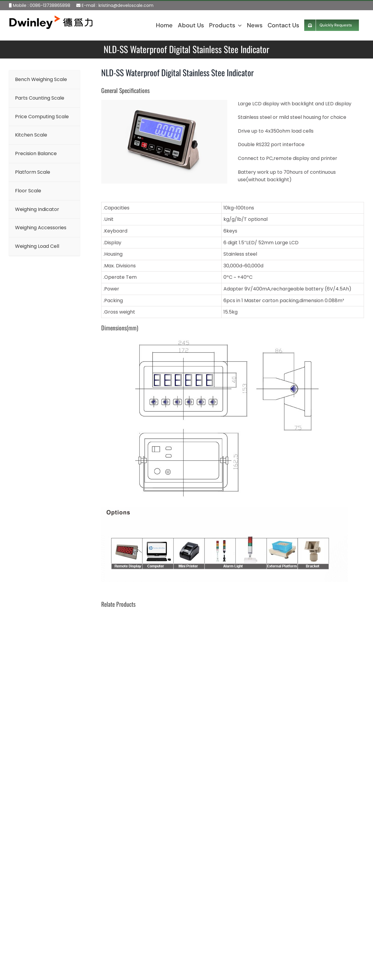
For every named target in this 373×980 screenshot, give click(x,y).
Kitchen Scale (150, 919)
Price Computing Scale (161, 905)
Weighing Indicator (156, 975)
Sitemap (13, 974)
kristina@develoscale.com (126, 5)
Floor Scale (147, 961)
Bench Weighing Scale (160, 877)
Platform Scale (152, 947)
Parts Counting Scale (159, 891)
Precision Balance (155, 933)
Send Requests (280, 969)
